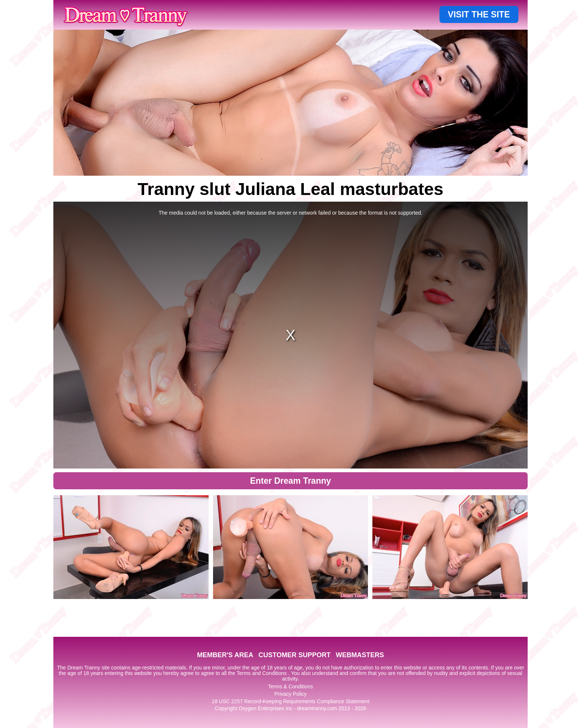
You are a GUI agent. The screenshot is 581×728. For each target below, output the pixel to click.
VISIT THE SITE (479, 14)
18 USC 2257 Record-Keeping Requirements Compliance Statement (290, 701)
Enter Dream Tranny (291, 481)
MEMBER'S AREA (225, 655)
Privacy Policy (290, 694)
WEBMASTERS (360, 655)
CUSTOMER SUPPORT (294, 655)
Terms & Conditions (290, 686)
